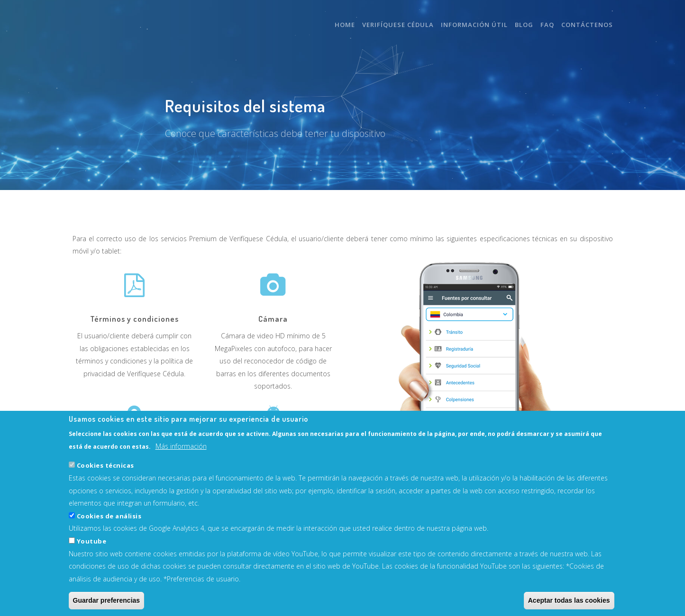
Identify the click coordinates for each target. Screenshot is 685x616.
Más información (181, 446)
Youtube (92, 542)
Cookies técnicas (105, 466)
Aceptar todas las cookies (569, 601)
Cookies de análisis (109, 516)
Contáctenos (587, 25)
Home (345, 25)
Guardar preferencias (107, 601)
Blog (524, 25)
